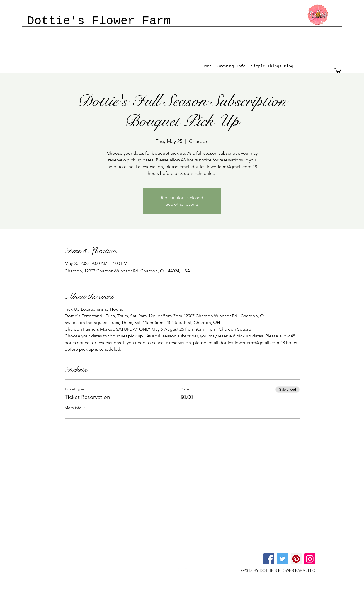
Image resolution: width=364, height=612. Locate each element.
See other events (182, 204)
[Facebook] (269, 559)
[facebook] (178, 570)
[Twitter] (282, 559)
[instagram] (186, 570)
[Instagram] (310, 559)
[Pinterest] (296, 559)
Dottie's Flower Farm (99, 21)
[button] (338, 70)
